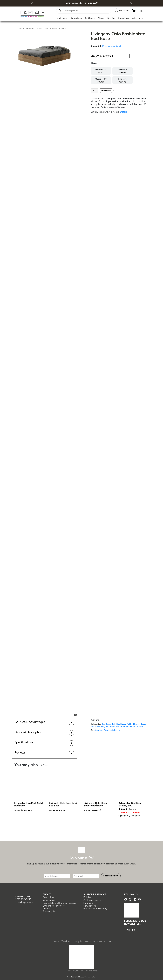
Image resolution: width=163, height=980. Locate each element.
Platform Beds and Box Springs (130, 726)
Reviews (20, 752)
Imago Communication (88, 977)
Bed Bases (90, 18)
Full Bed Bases (133, 724)
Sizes (94, 63)
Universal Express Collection (108, 730)
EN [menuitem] (128, 930)
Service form (90, 906)
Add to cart (106, 91)
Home (22, 28)
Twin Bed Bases (119, 724)
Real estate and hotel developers (59, 903)
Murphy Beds (76, 18)
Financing (88, 903)
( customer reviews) (112, 46)
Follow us (131, 894)
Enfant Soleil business (54, 906)
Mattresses (62, 18)
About (47, 894)
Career (46, 909)
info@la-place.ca (24, 902)
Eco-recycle (49, 911)
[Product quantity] (94, 91)
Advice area (137, 18)
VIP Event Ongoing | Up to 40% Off (81, 3)
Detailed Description (28, 732)
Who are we (49, 900)
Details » (124, 112)
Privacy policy (92, 970)
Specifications (24, 742)
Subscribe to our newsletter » (135, 922)
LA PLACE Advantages (30, 722)
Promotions (123, 18)
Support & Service (95, 894)
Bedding (111, 18)
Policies (87, 897)
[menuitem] (141, 11)
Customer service (92, 900)
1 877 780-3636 (23, 899)
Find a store (124, 10)
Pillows (101, 18)
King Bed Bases (108, 726)
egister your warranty (96, 909)
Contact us (23, 896)
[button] (32, 3)
